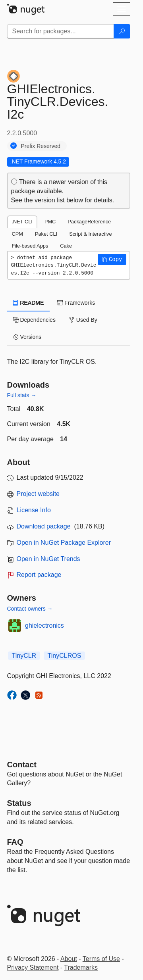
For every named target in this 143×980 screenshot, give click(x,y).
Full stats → (22, 395)
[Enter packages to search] (61, 31)
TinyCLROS (65, 656)
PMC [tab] (50, 222)
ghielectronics (44, 625)
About (69, 959)
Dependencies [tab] (34, 320)
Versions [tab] (27, 337)
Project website (38, 494)
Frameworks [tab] (76, 303)
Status (19, 803)
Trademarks (81, 968)
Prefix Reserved (41, 146)
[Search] (122, 31)
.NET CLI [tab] (22, 222)
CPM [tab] (17, 234)
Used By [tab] (83, 320)
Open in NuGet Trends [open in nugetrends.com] (48, 559)
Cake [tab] (66, 246)
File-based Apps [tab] (30, 246)
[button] (112, 259)
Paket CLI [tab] (46, 234)
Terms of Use (101, 959)
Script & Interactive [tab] (90, 234)
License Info (34, 510)
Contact (22, 765)
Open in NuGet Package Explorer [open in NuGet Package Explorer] (64, 543)
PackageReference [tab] (89, 222)
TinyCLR (24, 656)
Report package (39, 575)
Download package (44, 526)
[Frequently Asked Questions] (15, 842)
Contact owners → (30, 609)
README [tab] (29, 303)
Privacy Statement (33, 968)
